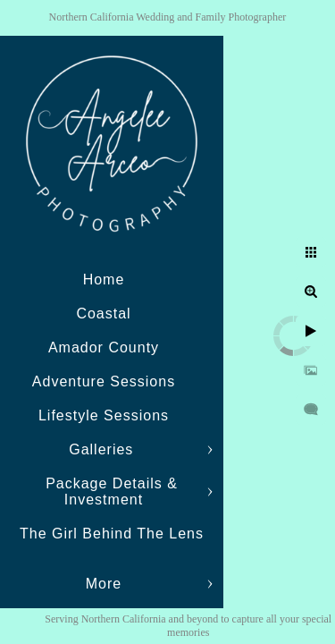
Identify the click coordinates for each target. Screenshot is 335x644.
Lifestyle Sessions (104, 415)
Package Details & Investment (112, 491)
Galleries (104, 449)
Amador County (104, 347)
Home (104, 280)
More (104, 584)
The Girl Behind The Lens (112, 534)
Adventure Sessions (104, 381)
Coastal (103, 314)
